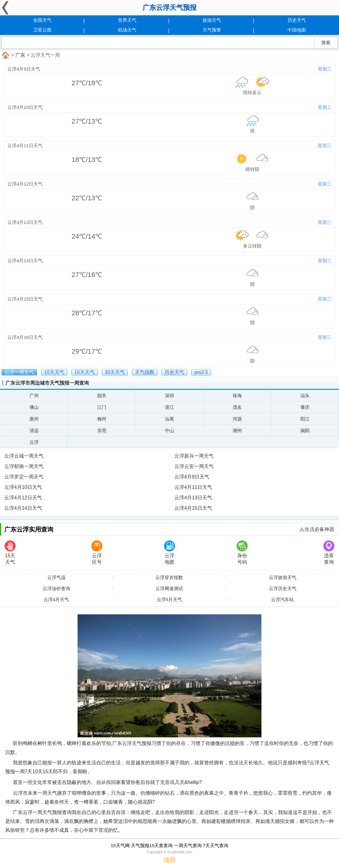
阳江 (305, 419)
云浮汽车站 (282, 600)
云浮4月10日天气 (23, 487)
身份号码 (242, 553)
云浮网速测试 (169, 589)
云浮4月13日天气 (193, 498)
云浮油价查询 (56, 589)
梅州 (102, 419)
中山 (169, 430)
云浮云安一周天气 (194, 466)
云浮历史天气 (283, 589)
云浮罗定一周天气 (24, 477)
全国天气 (42, 20)
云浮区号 (97, 553)
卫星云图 (42, 30)
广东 (20, 55)
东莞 (102, 430)
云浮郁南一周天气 (24, 466)
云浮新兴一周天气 (194, 456)
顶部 (169, 860)
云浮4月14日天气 (23, 508)
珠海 (237, 396)
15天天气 (10, 553)
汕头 (305, 396)
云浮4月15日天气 (193, 508)
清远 (34, 430)
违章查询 (329, 553)
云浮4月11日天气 (193, 487)
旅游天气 (212, 20)
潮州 (237, 430)
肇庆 (305, 407)
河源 (237, 419)
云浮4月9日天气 (192, 477)
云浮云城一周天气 (24, 456)
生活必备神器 (317, 529)
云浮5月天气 (169, 600)
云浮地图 (169, 553)
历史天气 (297, 20)
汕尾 (169, 419)
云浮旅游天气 (283, 578)
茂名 (237, 407)
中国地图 (297, 30)
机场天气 (127, 30)
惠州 (34, 419)
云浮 (34, 442)
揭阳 (305, 430)
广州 (34, 396)
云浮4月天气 (56, 600)
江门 (102, 407)
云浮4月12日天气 (23, 498)
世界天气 (127, 20)
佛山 (34, 407)
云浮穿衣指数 (169, 578)
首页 (5, 55)
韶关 (102, 396)
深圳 (169, 396)
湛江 (169, 407)
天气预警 (212, 30)
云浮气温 (56, 578)
